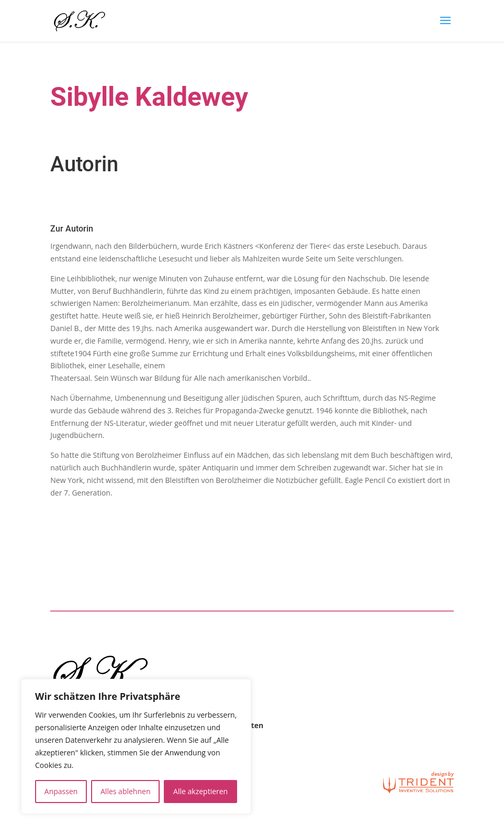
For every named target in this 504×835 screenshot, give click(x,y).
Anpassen (61, 791)
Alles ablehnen (125, 791)
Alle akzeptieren (200, 791)
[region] (136, 746)
